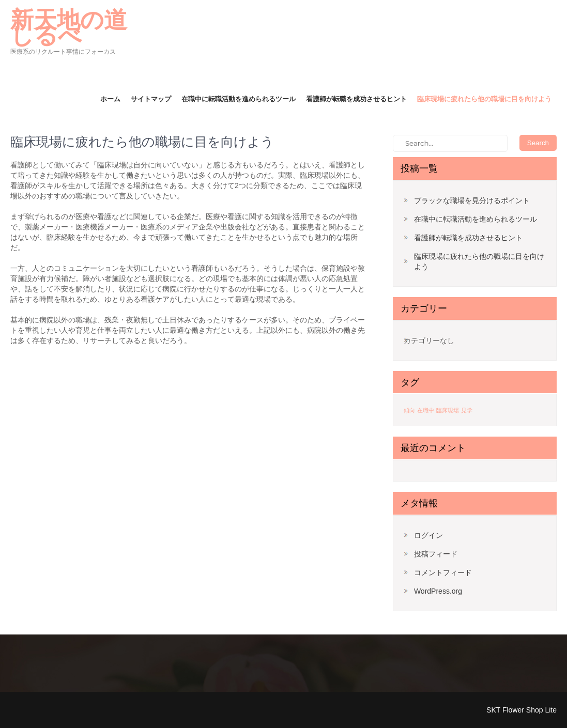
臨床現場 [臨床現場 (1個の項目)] (448, 410)
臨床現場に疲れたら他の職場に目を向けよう (484, 99)
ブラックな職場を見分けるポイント (472, 200)
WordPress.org (438, 591)
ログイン (428, 535)
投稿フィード (436, 554)
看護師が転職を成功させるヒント (356, 99)
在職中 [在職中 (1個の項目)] (426, 410)
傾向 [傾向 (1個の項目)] (409, 410)
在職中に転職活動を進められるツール (239, 99)
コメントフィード (443, 572)
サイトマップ (151, 99)
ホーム (110, 99)
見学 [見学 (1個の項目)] (467, 410)
